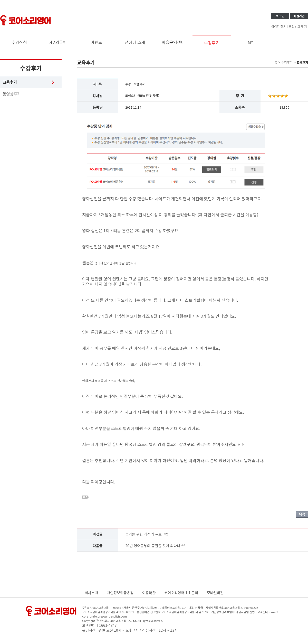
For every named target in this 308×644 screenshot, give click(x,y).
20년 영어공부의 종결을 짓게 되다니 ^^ (155, 546)
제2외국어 (58, 42)
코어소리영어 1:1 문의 (181, 593)
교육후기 (10, 82)
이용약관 (149, 593)
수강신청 (19, 42)
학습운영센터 (173, 42)
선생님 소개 (135, 42)
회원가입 (299, 16)
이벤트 (96, 42)
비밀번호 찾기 (298, 26)
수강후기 (212, 43)
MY (250, 42)
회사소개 (91, 593)
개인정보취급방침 (120, 593)
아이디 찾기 (279, 26)
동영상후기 (12, 94)
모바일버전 (215, 593)
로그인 (280, 16)
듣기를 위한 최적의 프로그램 (147, 534)
